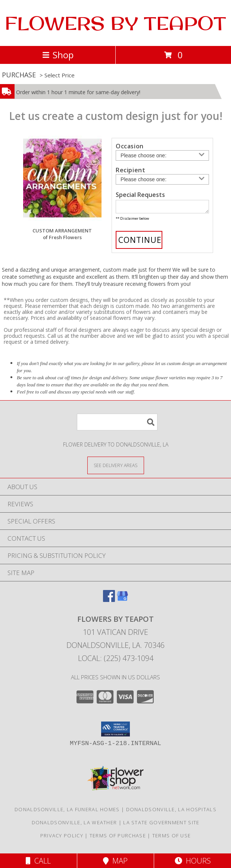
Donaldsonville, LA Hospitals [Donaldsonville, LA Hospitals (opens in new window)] (171, 812)
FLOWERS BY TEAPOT (115, 23)
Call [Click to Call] (38, 861)
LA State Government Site (161, 825)
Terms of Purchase (118, 838)
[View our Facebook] (109, 602)
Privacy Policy (62, 838)
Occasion (130, 146)
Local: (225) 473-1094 (116, 660)
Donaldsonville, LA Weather (74, 825)
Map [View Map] (115, 861)
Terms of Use (172, 838)
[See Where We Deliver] (116, 467)
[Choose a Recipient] (162, 179)
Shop (58, 55)
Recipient (130, 170)
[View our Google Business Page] (122, 602)
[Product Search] (117, 424)
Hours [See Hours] (193, 861)
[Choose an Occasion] (162, 155)
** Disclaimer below (132, 221)
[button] (115, 731)
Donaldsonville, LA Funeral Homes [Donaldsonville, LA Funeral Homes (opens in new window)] (67, 812)
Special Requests (140, 195)
